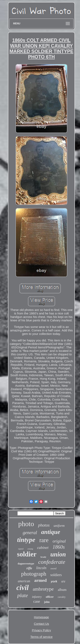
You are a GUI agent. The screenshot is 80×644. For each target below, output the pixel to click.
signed (21, 549)
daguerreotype (26, 563)
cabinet (43, 548)
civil (22, 588)
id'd (63, 582)
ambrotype (43, 589)
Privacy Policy (41, 630)
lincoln (41, 568)
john (47, 602)
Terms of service (41, 637)
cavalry (62, 597)
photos (44, 525)
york (54, 581)
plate (23, 595)
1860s (59, 547)
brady (43, 557)
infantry (37, 597)
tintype (26, 540)
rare (44, 540)
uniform (59, 526)
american (24, 581)
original (59, 541)
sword (53, 569)
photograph (34, 574)
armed (41, 580)
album (62, 590)
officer (50, 597)
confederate (52, 562)
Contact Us (41, 624)
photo (26, 524)
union (58, 554)
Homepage (41, 617)
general (30, 533)
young (30, 549)
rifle (29, 568)
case (37, 601)
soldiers (56, 575)
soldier (27, 554)
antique (51, 532)
